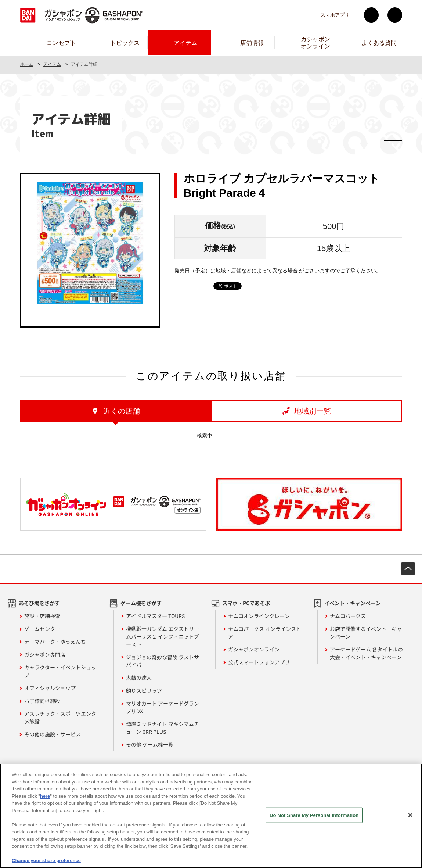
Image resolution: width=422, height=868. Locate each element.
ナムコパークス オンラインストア (265, 633)
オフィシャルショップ (50, 688)
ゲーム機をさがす (141, 603)
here (45, 798)
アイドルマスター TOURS (155, 616)
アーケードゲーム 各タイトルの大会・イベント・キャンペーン (366, 653)
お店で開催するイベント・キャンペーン (366, 633)
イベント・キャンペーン (353, 603)
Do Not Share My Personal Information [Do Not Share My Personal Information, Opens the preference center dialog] (314, 817)
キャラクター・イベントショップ (60, 671)
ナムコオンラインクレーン (259, 616)
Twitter (371, 15)
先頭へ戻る (408, 569)
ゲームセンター (42, 629)
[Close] (410, 817)
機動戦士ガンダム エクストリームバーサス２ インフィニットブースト (163, 636)
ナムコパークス (348, 616)
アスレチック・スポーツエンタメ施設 (60, 717)
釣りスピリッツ (144, 690)
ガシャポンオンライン (254, 649)
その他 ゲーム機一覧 (150, 744)
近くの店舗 (122, 411)
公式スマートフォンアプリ (259, 662)
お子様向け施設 (42, 701)
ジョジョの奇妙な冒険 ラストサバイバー (163, 661)
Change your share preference (46, 863)
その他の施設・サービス (53, 734)
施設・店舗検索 (42, 616)
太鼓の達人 (139, 678)
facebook (395, 15)
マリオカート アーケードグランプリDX (163, 707)
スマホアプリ (335, 15)
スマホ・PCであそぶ (246, 603)
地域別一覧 (313, 411)
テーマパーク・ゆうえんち (55, 642)
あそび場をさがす (39, 603)
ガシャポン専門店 (45, 654)
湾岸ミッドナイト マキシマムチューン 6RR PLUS (163, 728)
